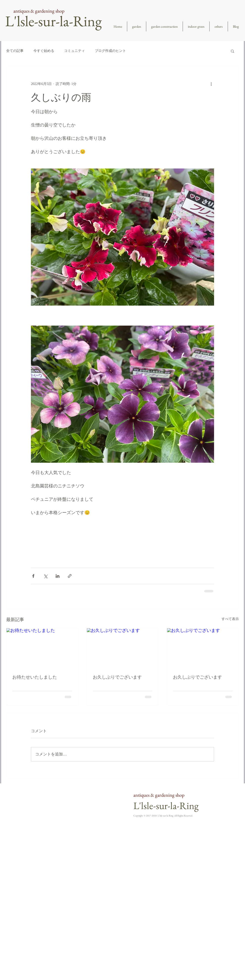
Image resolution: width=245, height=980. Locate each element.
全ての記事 (15, 51)
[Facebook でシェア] (33, 576)
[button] (233, 51)
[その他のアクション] (211, 84)
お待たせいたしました (35, 677)
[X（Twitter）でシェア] (45, 576)
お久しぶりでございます (117, 677)
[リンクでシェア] (70, 576)
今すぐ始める (44, 51)
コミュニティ (74, 51)
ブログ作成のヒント (110, 51)
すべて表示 (230, 619)
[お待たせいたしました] (42, 648)
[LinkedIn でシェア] (58, 576)
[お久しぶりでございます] (123, 648)
